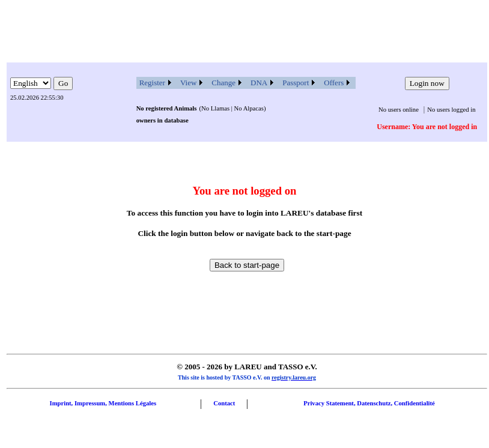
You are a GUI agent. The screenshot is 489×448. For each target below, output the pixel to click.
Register (152, 83)
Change (223, 83)
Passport (296, 83)
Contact (224, 403)
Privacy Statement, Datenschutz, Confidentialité (369, 403)
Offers (334, 83)
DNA (259, 83)
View (188, 83)
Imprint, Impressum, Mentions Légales (103, 403)
